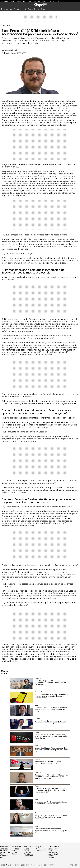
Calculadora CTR (53, 850)
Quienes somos (28, 850)
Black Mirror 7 (22, 1)
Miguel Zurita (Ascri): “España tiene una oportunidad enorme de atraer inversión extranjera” (50, 683)
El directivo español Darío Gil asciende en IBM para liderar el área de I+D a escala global (51, 709)
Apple (52, 1)
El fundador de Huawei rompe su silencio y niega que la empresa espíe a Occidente (51, 722)
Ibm (36, 705)
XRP (30, 1)
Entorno (18, 9)
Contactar (28, 856)
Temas (15, 851)
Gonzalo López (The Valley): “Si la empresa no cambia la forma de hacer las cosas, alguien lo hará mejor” (51, 777)
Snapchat (38, 692)
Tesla (37, 799)
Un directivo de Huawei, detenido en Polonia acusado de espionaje (49, 762)
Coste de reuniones (52, 857)
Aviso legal (41, 849)
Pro (43, 9)
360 (2, 858)
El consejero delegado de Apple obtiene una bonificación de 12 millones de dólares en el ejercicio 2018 (51, 790)
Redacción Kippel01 (10, 50)
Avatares (6, 26)
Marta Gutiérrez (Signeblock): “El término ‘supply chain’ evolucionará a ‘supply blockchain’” (51, 817)
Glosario (16, 852)
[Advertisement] (40, 19)
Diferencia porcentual (53, 853)
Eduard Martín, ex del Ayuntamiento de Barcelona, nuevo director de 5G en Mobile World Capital (51, 736)
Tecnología (33, 9)
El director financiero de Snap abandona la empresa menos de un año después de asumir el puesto (51, 696)
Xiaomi (45, 1)
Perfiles (15, 849)
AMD (58, 1)
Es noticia (5, 1)
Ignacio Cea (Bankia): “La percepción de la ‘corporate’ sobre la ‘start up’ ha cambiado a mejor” (51, 750)
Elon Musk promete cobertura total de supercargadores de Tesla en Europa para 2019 (51, 830)
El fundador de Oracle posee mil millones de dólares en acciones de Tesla (51, 803)
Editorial (28, 852)
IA (25, 9)
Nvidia (12, 1)
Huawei (38, 719)
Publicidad (29, 854)
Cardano (37, 1)
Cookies (39, 851)
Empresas (6, 9)
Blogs (14, 854)
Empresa (4, 849)
